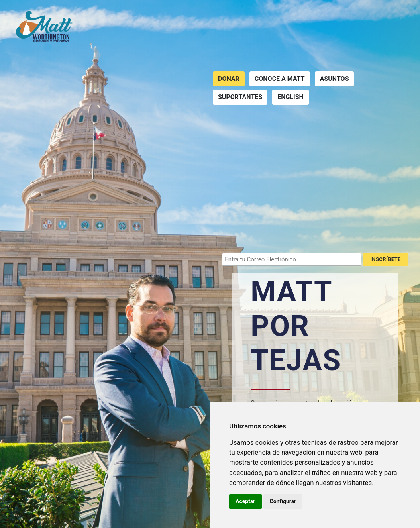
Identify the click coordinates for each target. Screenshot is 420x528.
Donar (229, 79)
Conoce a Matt (280, 79)
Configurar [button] (283, 501)
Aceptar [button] (245, 501)
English (290, 97)
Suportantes (240, 97)
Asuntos (335, 79)
